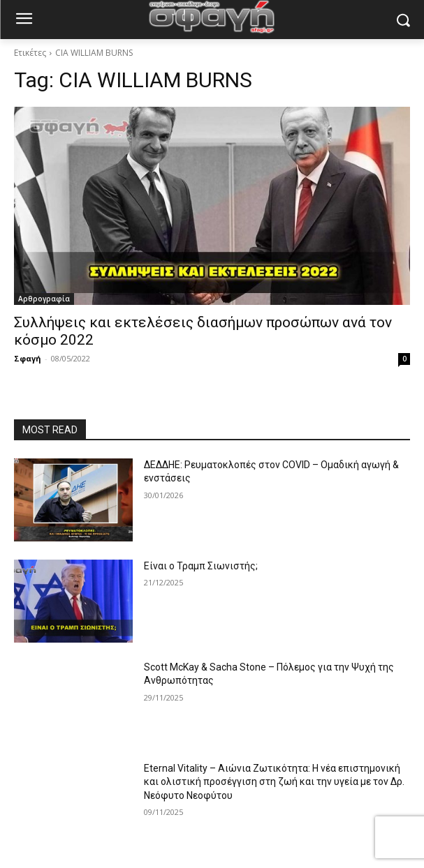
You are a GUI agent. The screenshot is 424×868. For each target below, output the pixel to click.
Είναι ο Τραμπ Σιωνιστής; (201, 566)
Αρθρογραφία (44, 299)
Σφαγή (28, 358)
